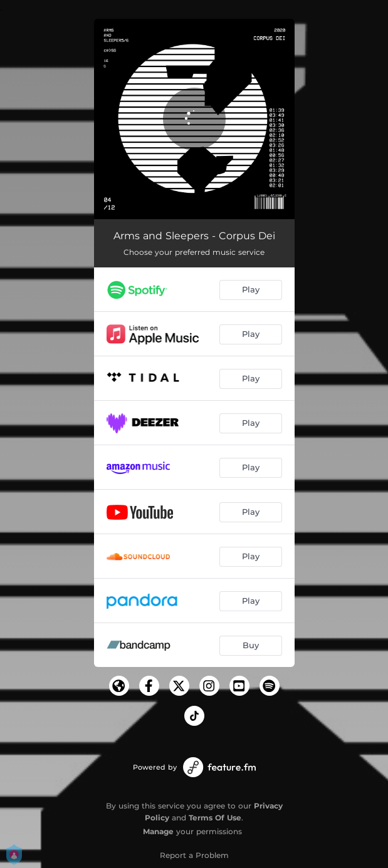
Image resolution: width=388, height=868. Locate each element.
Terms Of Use (215, 818)
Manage (158, 831)
